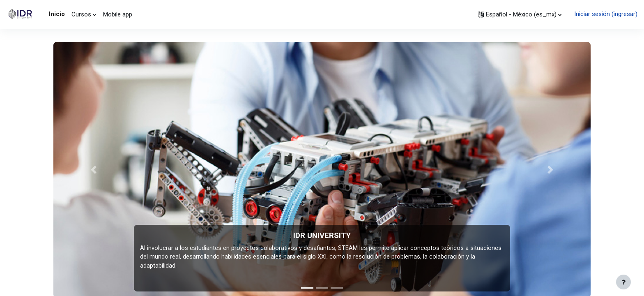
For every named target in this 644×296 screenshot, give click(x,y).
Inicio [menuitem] (57, 14)
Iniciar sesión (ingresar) (606, 14)
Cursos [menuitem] (81, 14)
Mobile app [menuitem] (118, 14)
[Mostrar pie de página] (623, 282)
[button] (520, 14)
